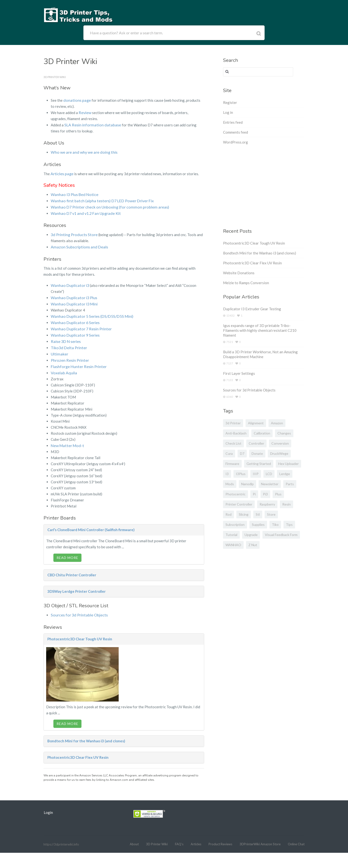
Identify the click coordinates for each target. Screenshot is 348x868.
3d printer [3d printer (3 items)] (233, 423)
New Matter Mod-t (66, 440)
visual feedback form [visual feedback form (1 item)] (281, 535)
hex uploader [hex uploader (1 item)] (288, 464)
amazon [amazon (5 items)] (277, 423)
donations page (76, 100)
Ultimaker (58, 349)
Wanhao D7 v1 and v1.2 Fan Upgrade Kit (83, 211)
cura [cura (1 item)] (229, 453)
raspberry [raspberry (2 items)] (267, 504)
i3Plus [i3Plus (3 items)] (241, 474)
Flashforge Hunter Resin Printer (77, 361)
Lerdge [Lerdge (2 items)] (285, 474)
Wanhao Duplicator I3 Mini (72, 301)
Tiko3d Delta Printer (68, 343)
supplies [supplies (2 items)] (258, 524)
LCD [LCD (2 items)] (269, 474)
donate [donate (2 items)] (257, 453)
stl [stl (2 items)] (258, 514)
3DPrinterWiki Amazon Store (260, 838)
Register (230, 102)
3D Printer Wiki (157, 838)
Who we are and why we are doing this (81, 151)
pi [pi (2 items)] (254, 494)
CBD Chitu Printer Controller (72, 569)
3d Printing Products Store (72, 232)
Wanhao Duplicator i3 (68, 282)
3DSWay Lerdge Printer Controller (76, 585)
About (134, 838)
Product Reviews (220, 838)
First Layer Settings (239, 373)
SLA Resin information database (90, 124)
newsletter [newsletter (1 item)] (270, 484)
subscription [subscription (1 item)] (235, 524)
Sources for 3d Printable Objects (77, 609)
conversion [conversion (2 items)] (280, 443)
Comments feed (236, 132)
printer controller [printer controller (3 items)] (239, 504)
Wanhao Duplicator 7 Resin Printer (79, 325)
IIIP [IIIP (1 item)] (256, 474)
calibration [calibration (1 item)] (262, 433)
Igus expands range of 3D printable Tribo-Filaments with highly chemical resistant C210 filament (260, 330)
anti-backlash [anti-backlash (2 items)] (236, 433)
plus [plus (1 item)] (278, 494)
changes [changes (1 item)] (284, 433)
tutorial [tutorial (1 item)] (231, 535)
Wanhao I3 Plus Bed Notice (73, 193)
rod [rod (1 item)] (228, 514)
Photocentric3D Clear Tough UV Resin (80, 633)
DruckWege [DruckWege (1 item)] (279, 453)
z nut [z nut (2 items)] (253, 545)
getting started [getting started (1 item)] (259, 464)
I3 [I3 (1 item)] (227, 474)
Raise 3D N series (65, 337)
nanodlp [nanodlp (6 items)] (247, 484)
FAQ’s (179, 838)
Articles (196, 838)
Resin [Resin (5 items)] (286, 504)
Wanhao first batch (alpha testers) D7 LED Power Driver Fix (99, 199)
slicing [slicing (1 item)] (244, 514)
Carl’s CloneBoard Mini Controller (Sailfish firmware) (91, 524)
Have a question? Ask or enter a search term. (126, 33)
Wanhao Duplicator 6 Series (73, 319)
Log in (228, 112)
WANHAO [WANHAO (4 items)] (233, 545)
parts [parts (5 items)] (290, 484)
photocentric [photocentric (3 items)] (236, 494)
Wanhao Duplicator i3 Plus (72, 295)
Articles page (61, 173)
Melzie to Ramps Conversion (246, 283)
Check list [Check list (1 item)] (233, 443)
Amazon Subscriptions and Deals (77, 244)
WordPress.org (236, 142)
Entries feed (233, 122)
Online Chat (296, 838)
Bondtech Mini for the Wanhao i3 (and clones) (86, 735)
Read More (67, 552)
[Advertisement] (264, 188)
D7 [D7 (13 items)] (242, 453)
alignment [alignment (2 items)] (256, 423)
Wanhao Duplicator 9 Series (73, 331)
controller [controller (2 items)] (256, 443)
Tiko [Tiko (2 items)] (275, 524)
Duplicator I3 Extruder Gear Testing (252, 309)
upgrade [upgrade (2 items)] (251, 535)
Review (84, 112)
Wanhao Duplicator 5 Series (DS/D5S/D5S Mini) (90, 313)
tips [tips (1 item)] (289, 524)
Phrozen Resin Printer (69, 355)
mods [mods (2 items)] (230, 484)
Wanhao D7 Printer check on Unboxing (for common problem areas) (105, 205)
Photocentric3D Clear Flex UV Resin (78, 751)
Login (48, 806)
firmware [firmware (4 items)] (232, 464)
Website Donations (239, 273)
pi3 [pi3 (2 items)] (265, 494)
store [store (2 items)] (271, 514)
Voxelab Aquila (63, 367)
